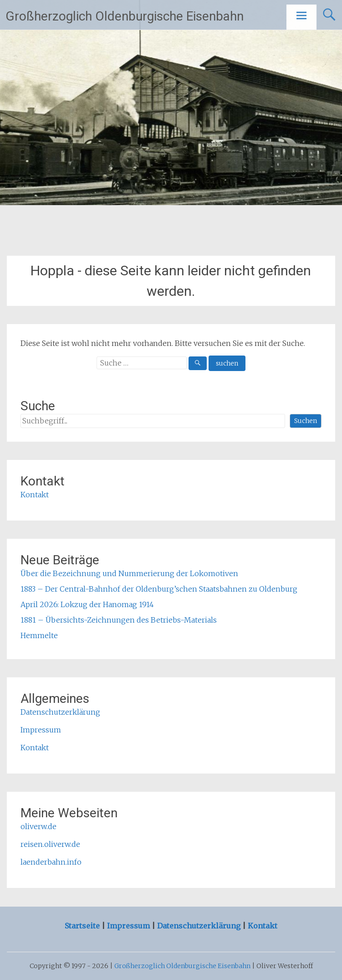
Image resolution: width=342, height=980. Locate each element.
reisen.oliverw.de (50, 844)
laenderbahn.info (51, 862)
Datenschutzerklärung (60, 712)
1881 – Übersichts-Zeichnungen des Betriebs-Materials (119, 620)
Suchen (306, 421)
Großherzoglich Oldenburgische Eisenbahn (125, 16)
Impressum (41, 730)
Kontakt (35, 495)
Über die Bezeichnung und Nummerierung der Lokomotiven (129, 573)
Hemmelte (39, 635)
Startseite (83, 926)
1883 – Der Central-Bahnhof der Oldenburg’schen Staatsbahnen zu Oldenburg (159, 589)
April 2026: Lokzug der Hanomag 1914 (87, 604)
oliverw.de (38, 826)
